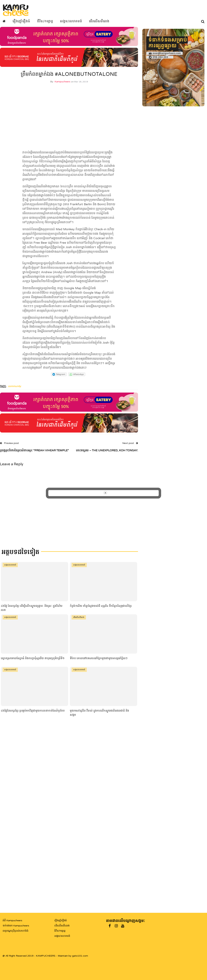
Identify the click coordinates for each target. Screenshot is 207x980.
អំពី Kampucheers (12, 920)
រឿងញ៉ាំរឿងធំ (21, 21)
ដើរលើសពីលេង (99, 21)
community (14, 388)
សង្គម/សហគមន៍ (71, 21)
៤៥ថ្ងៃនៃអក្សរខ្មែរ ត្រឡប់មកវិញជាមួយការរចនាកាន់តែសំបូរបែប (33, 712)
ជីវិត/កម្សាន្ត (45, 21)
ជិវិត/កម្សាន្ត (60, 931)
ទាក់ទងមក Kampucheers (16, 926)
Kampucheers (62, 83)
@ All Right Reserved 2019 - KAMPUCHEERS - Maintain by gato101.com (45, 956)
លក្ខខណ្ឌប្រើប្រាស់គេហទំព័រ (15, 931)
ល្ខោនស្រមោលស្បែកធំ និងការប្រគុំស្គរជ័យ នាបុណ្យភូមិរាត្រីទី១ (33, 660)
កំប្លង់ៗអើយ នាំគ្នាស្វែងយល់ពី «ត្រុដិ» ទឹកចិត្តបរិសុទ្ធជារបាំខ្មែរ (101, 607)
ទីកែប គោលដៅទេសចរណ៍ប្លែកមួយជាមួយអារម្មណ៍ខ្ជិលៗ (99, 660)
